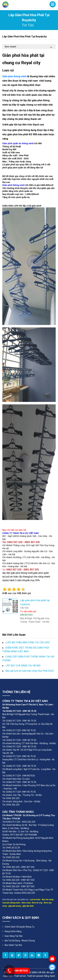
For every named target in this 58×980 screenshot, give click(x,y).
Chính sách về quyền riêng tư (20, 927)
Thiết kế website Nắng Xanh (41, 976)
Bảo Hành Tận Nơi (13, 945)
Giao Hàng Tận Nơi (14, 936)
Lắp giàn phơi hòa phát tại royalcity (25, 36)
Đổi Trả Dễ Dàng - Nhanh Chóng (20, 941)
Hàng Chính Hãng (13, 931)
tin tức (28, 25)
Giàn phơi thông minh (15, 76)
